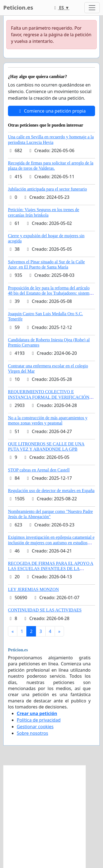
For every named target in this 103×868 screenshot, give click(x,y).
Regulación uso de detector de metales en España (51, 491)
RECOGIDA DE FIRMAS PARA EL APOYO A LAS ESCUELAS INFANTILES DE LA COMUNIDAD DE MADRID (51, 569)
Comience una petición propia (51, 111)
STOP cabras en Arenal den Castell (39, 470)
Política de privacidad (39, 720)
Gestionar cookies (35, 727)
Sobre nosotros (32, 733)
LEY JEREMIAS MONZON (33, 589)
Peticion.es (18, 8)
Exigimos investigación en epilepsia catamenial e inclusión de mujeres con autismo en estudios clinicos (51, 542)
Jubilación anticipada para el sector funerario (47, 189)
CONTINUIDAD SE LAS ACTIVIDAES (45, 610)
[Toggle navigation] (92, 8)
